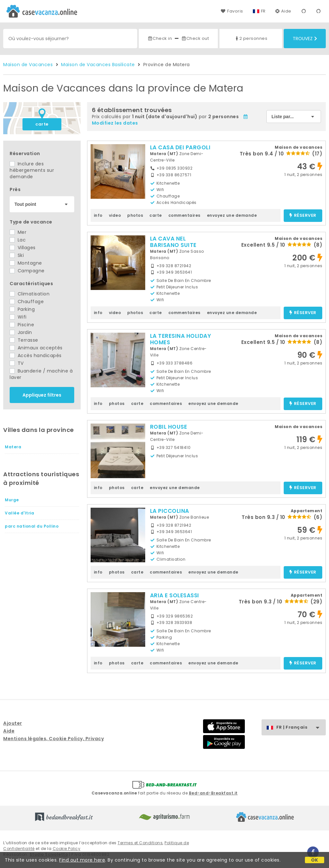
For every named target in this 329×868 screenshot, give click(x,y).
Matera (13, 447)
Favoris (232, 11)
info (98, 215)
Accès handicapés (36, 355)
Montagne (26, 263)
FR (263, 11)
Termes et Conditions (140, 843)
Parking (22, 309)
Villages (23, 248)
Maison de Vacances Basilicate (98, 65)
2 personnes (251, 38)
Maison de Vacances (28, 65)
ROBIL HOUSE (169, 427)
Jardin (21, 332)
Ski (17, 255)
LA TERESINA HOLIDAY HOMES (181, 339)
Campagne (27, 271)
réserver (303, 216)
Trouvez (305, 39)
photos (135, 215)
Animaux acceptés (36, 348)
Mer (18, 232)
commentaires (184, 215)
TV (17, 363)
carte (42, 124)
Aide (283, 11)
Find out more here (82, 860)
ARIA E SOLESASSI (175, 595)
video (115, 215)
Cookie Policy (67, 849)
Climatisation (30, 294)
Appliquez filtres (42, 395)
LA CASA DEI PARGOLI (180, 147)
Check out (195, 38)
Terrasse (24, 340)
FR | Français (301, 728)
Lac (18, 240)
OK (315, 860)
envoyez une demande (232, 215)
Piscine (22, 325)
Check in (160, 38)
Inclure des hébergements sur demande (32, 170)
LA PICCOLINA (170, 511)
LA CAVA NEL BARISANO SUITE (173, 242)
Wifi (18, 317)
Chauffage (27, 302)
